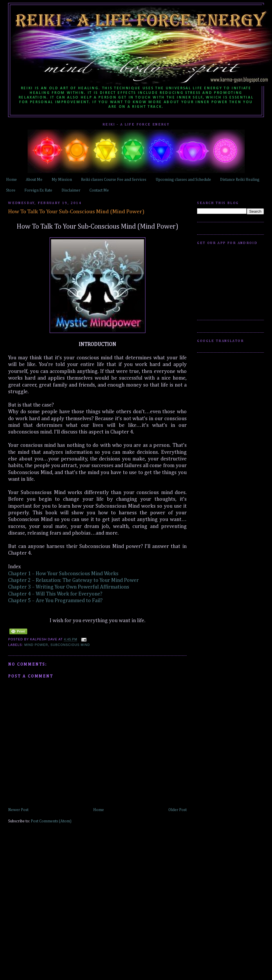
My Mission (62, 180)
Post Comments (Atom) (51, 821)
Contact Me (99, 190)
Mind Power (36, 645)
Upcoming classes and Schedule (183, 180)
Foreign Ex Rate (38, 190)
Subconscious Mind (70, 645)
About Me (34, 180)
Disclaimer (71, 190)
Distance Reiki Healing (240, 180)
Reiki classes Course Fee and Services (114, 180)
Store (11, 190)
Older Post (178, 810)
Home (11, 180)
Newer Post (18, 810)
